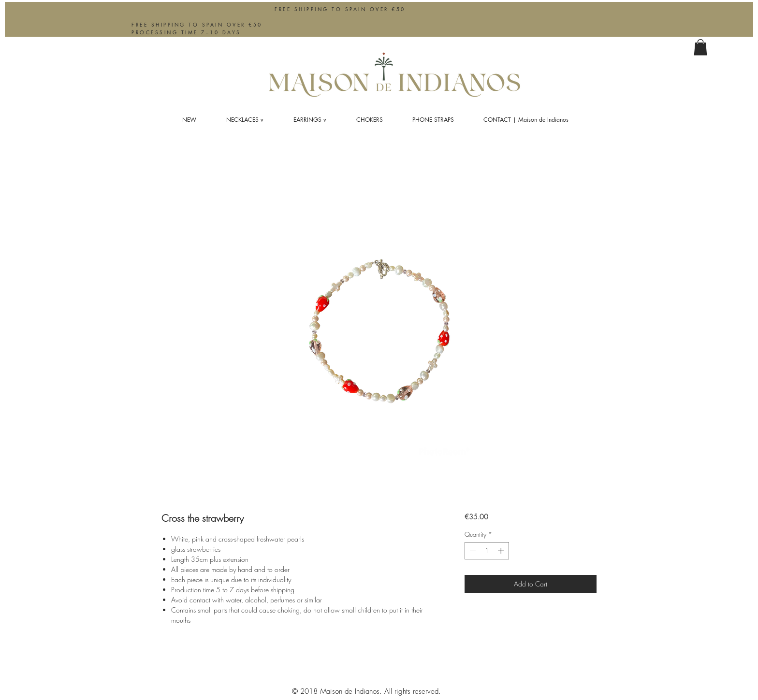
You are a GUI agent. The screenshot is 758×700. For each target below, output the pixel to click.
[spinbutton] (487, 551)
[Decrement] (472, 551)
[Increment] (502, 551)
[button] (700, 47)
